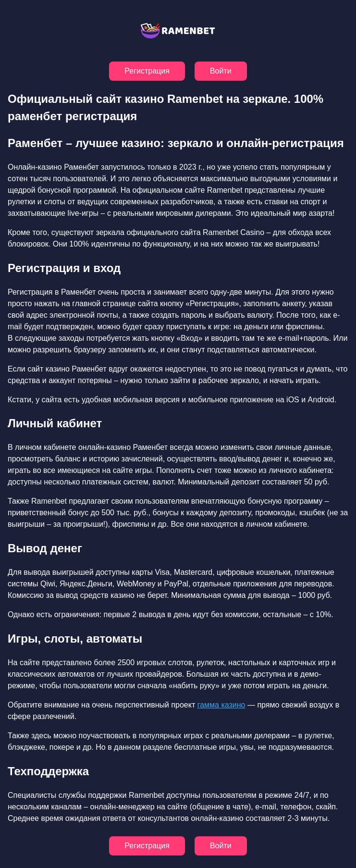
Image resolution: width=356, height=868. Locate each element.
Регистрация (147, 71)
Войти (221, 71)
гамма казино (221, 705)
